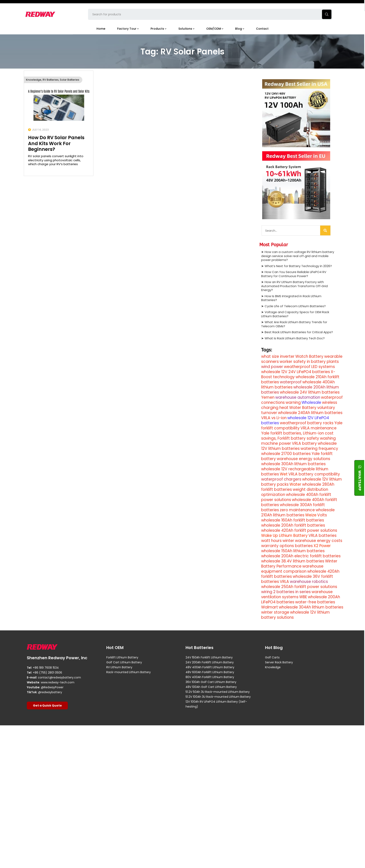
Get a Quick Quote (47, 705)
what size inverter (278, 356)
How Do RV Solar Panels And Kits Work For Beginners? (56, 143)
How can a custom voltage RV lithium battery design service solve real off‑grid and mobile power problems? (298, 256)
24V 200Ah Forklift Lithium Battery (210, 662)
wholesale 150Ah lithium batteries (293, 551)
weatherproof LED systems (309, 367)
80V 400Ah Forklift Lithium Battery (210, 677)
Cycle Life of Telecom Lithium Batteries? (295, 306)
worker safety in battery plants (309, 362)
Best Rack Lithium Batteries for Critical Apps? (299, 332)
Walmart (270, 607)
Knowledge (34, 80)
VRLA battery (304, 443)
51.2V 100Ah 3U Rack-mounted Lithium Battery (218, 697)
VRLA (284, 582)
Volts (322, 515)
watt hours (271, 541)
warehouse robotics (309, 582)
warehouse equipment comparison (292, 569)
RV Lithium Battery (119, 667)
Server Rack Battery (279, 662)
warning (293, 402)
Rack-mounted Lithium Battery (129, 672)
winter (288, 541)
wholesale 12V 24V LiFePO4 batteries (296, 372)
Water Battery (303, 408)
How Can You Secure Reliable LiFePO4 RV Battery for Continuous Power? (294, 274)
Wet (284, 474)
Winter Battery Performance (299, 564)
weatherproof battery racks (307, 423)
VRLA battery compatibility (314, 474)
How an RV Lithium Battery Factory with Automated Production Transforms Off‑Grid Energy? (294, 286)
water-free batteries (315, 602)
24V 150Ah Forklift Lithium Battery (209, 657)
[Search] (325, 230)
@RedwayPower (52, 687)
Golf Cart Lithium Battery (124, 662)
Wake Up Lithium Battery (284, 536)
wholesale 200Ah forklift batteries (293, 525)
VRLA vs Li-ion (274, 418)
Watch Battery (309, 356)
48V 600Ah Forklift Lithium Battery (210, 672)
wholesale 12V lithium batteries (299, 446)
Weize (311, 515)
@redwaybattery (50, 692)
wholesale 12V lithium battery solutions (295, 615)
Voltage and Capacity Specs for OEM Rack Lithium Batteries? (295, 314)
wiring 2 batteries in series (286, 592)
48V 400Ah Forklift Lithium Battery (210, 667)
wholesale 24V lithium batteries (310, 392)
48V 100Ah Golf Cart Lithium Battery (211, 687)
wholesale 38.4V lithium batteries (293, 561)
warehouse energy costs (319, 541)
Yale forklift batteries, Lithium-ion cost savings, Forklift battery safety (297, 436)
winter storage (275, 612)
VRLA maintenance (319, 428)
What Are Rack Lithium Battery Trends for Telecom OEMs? (294, 324)
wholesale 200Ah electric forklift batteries (301, 556)
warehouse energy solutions (303, 459)
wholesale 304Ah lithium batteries (311, 607)
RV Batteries (51, 80)
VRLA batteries (322, 536)
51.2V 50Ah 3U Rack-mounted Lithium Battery (218, 692)
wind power (272, 367)
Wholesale (311, 402)
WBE (303, 597)
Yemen (268, 397)
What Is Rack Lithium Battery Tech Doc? (295, 338)
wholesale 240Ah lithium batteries (310, 413)
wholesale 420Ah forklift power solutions (299, 530)
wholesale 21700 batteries (286, 454)
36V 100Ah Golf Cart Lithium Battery (211, 682)
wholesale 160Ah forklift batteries (293, 520)
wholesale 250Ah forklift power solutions (299, 587)
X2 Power (322, 546)
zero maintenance (297, 510)
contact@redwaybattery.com (59, 677)
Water (295, 484)
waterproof (291, 382)
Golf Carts (272, 657)
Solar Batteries (70, 80)
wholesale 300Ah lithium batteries (293, 464)
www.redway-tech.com (58, 682)
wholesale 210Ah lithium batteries (298, 512)
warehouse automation (298, 397)
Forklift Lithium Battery (122, 657)
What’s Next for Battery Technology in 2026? (298, 266)
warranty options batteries (287, 546)
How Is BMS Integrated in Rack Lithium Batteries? (291, 298)
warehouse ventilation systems (297, 594)
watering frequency (319, 449)
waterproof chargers (281, 479)
